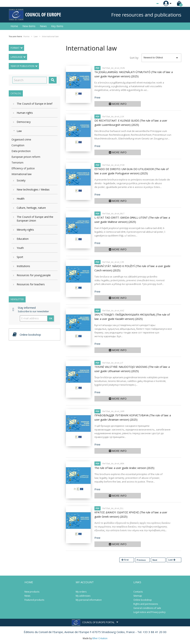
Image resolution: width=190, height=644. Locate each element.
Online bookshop (143, 600)
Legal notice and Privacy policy (149, 612)
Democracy (24, 122)
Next (155, 560)
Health (21, 199)
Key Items (57, 26)
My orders (81, 592)
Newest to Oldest (162, 58)
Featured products (34, 600)
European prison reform (26, 157)
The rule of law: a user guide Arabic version (124, 468)
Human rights (25, 113)
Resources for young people (34, 275)
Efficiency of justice (23, 168)
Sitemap (138, 596)
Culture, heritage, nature (31, 208)
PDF (98, 68)
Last (172, 560)
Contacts (138, 592)
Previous (141, 560)
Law (19, 131)
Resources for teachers (31, 284)
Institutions (23, 266)
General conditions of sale (147, 608)
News (43, 26)
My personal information (89, 600)
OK (51, 318)
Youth (20, 248)
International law (22, 174)
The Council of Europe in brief (35, 104)
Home (14, 26)
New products (32, 592)
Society (21, 180)
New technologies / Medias (33, 189)
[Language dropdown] (151, 4)
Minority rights (25, 230)
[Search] (30, 80)
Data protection (21, 151)
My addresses (83, 596)
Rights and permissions (146, 604)
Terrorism (17, 163)
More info (118, 104)
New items (29, 26)
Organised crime (21, 139)
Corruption (18, 145)
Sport (20, 257)
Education (23, 239)
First (125, 560)
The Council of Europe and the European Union (35, 219)
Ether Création (100, 638)
